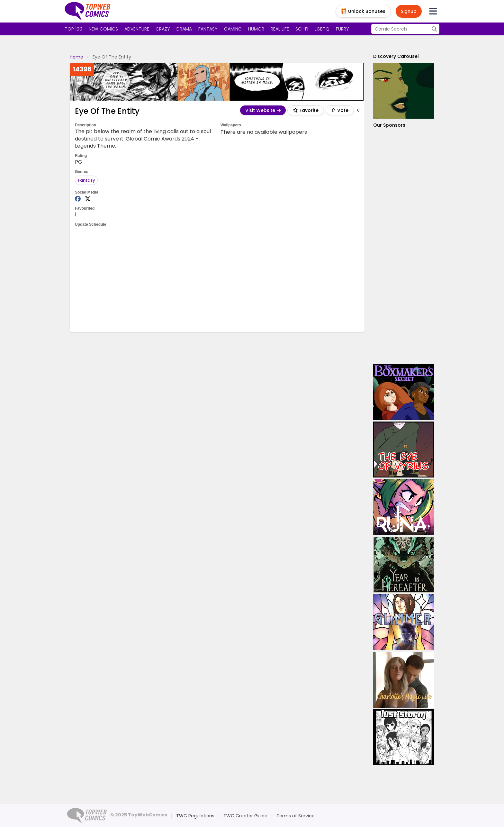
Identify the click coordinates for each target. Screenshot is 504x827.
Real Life (280, 29)
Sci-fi (302, 29)
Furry (342, 29)
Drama (184, 29)
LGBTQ (322, 29)
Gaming (233, 29)
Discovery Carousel (396, 56)
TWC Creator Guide (245, 816)
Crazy (163, 29)
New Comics (103, 29)
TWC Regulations (195, 816)
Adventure (137, 29)
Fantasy (208, 29)
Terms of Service (296, 816)
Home (76, 57)
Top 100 (73, 29)
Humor (256, 29)
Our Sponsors (389, 125)
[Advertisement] (217, 279)
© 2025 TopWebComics (139, 815)
